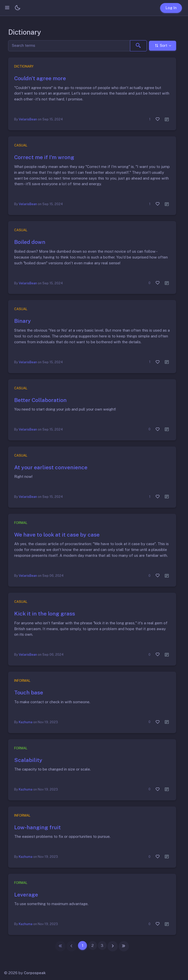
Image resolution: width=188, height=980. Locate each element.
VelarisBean (28, 119)
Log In (171, 8)
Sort (161, 46)
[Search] (69, 46)
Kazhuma (26, 722)
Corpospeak (35, 973)
